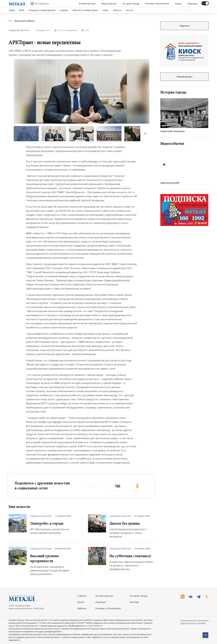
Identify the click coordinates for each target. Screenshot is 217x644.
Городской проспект (19, 30)
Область (117, 10)
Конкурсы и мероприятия (42, 10)
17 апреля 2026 (63, 516)
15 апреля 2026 (142, 549)
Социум (64, 10)
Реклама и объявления (157, 4)
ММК (22, 10)
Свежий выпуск (184, 77)
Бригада (134, 602)
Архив (178, 4)
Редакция (192, 4)
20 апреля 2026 (63, 549)
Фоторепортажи (87, 4)
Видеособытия (109, 4)
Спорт (105, 10)
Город (12, 10)
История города (131, 4)
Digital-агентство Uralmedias (193, 623)
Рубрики (82, 608)
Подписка (184, 26)
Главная (82, 596)
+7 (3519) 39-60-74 (94, 626)
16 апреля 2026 (142, 516)
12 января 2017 (42, 30)
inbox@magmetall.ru (77, 626)
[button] (145, 134)
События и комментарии (85, 10)
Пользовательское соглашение (195, 621)
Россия (129, 10)
